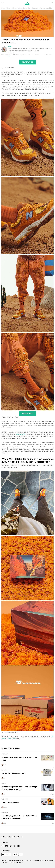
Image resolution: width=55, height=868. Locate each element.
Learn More (9, 56)
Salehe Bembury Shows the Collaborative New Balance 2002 (32, 8)
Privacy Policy (48, 861)
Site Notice (30, 861)
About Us (38, 861)
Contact (5, 863)
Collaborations (19, 861)
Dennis (10, 46)
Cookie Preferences (16, 863)
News (9, 8)
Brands (4, 861)
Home (3, 8)
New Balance (20, 434)
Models (10, 861)
